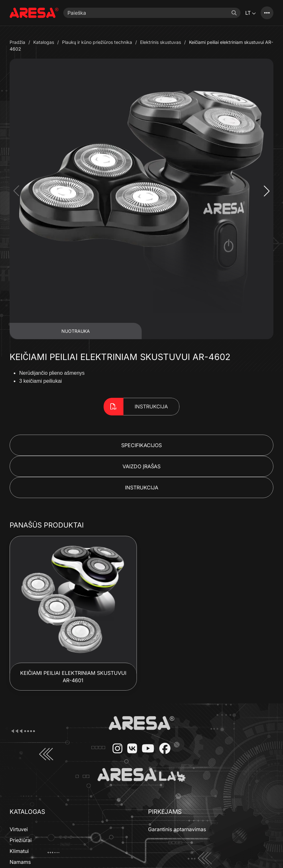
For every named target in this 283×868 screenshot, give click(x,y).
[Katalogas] (267, 13)
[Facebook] (162, 749)
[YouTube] (145, 749)
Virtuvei (19, 829)
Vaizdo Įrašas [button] (142, 466)
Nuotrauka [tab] (76, 331)
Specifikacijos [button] (141, 445)
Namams (20, 862)
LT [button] (251, 13)
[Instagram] (115, 749)
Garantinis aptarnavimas (177, 829)
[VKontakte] (130, 749)
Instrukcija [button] (142, 487)
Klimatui (19, 851)
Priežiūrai (21, 840)
